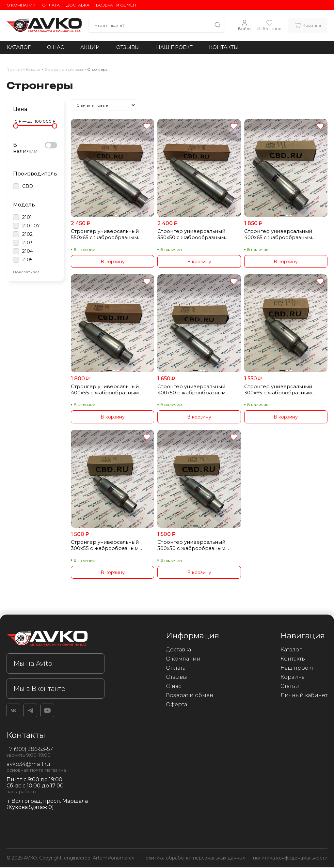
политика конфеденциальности (290, 859)
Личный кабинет (304, 696)
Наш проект (174, 47)
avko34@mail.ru (28, 765)
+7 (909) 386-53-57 (30, 750)
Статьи (290, 687)
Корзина (293, 678)
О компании (21, 5)
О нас (56, 47)
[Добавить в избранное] (147, 127)
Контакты (224, 47)
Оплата (51, 5)
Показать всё (26, 272)
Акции (90, 47)
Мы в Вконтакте (39, 689)
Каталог (19, 47)
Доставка (78, 5)
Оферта (176, 705)
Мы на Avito (33, 664)
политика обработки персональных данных (194, 859)
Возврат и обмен (116, 5)
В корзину (113, 262)
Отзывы (128, 47)
